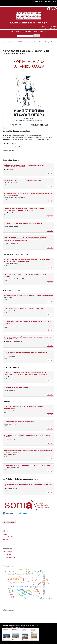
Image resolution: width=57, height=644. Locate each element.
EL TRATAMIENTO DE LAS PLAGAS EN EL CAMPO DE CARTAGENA (23, 309)
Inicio (4, 42)
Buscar (37, 36)
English (5, 534)
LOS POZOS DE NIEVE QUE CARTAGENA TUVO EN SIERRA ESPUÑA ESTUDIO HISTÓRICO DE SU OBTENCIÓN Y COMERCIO (27, 260)
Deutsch (5, 540)
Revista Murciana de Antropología (29, 23)
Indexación (27, 32)
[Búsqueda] (25, 36)
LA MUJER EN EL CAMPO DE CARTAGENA (16, 388)
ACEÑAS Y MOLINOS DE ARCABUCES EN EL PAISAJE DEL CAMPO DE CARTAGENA (28, 295)
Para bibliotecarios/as (9, 557)
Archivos (19, 32)
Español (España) (8, 537)
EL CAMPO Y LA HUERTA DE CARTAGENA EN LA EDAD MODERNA (23, 224)
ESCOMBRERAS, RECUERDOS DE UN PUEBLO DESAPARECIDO (22, 180)
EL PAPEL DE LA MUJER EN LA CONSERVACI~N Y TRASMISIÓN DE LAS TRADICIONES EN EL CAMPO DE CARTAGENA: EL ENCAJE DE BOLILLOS (25, 374)
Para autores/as (7, 554)
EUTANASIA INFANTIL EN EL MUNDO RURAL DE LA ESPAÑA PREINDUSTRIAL (27, 465)
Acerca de (43, 32)
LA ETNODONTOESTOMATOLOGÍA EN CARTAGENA (19, 422)
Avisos (36, 32)
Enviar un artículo (9, 522)
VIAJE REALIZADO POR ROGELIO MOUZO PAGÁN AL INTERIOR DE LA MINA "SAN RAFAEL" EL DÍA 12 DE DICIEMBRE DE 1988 (27, 353)
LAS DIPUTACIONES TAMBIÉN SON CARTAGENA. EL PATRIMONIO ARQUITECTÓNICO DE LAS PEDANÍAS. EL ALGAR (24, 210)
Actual (11, 32)
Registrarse (47, 1)
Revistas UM (39, 1)
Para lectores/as (7, 552)
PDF (51, 173)
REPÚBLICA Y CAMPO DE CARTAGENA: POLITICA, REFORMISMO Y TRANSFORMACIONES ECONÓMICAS (24, 166)
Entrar (54, 1)
